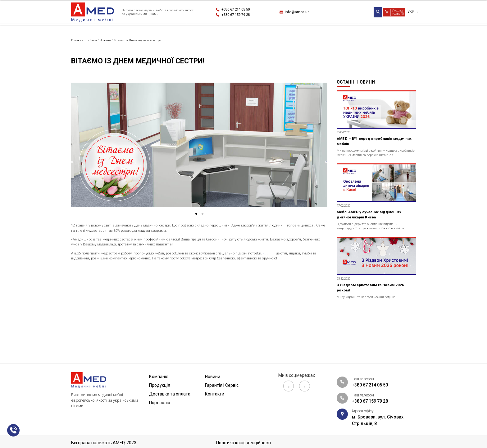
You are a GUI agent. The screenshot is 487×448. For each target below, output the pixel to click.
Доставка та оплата (191, 32)
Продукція (130, 32)
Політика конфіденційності (243, 443)
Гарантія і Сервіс (350, 32)
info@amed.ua (301, 13)
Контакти (405, 32)
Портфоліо (253, 32)
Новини (298, 32)
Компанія (82, 32)
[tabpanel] (199, 162)
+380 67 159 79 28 (241, 16)
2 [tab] (207, 234)
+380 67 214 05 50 (241, 9)
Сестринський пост (91, 286)
